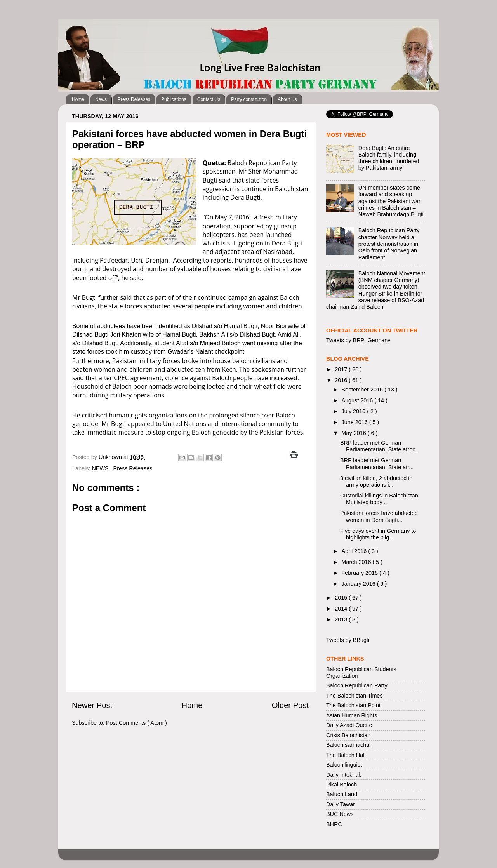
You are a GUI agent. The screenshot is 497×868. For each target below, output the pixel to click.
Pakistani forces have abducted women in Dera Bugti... (379, 516)
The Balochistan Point (353, 705)
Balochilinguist (344, 765)
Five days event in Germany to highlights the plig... (378, 534)
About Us (287, 99)
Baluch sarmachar (349, 745)
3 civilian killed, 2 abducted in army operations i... (376, 481)
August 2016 (358, 400)
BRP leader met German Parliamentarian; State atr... (377, 464)
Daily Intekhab (344, 775)
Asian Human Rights (352, 715)
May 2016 (355, 433)
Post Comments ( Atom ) (136, 723)
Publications (174, 99)
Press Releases (134, 99)
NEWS (101, 468)
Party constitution (249, 99)
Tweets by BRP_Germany (358, 340)
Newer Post (92, 705)
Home (78, 99)
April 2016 (355, 551)
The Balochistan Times (355, 696)
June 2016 (355, 422)
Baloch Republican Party (357, 685)
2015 (342, 598)
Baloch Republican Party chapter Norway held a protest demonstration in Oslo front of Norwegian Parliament (389, 244)
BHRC (334, 824)
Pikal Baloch (341, 785)
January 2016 (359, 584)
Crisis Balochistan (348, 735)
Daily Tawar (341, 804)
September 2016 (363, 390)
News (101, 99)
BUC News (340, 814)
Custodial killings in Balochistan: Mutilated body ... (380, 499)
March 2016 (357, 562)
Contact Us (209, 99)
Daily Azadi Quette (349, 725)
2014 (342, 609)
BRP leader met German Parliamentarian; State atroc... (380, 446)
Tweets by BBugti (348, 640)
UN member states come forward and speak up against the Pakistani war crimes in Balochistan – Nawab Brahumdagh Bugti (391, 201)
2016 (342, 380)
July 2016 (355, 411)
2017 (342, 369)
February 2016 (361, 573)
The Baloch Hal (345, 755)
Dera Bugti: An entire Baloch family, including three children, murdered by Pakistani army (389, 158)
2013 (342, 619)
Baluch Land (342, 794)
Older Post (290, 705)
